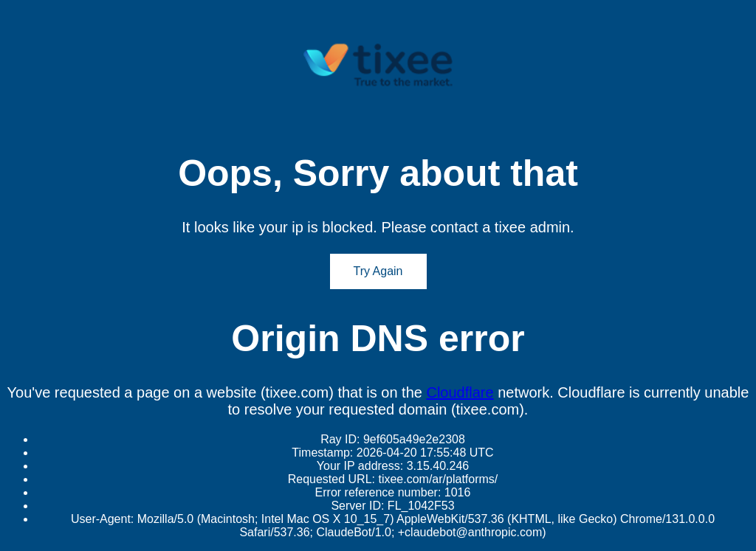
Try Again (378, 271)
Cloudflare (460, 392)
